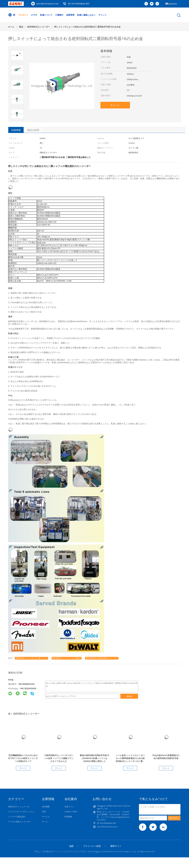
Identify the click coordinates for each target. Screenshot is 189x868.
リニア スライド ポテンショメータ (23, 812)
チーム (45, 822)
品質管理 (70, 15)
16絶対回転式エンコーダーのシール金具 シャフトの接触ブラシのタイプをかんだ (59, 758)
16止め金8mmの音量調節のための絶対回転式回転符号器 (166, 757)
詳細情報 (16, 130)
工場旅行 (59, 15)
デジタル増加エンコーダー (20, 822)
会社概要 (46, 807)
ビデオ (34, 15)
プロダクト (23, 15)
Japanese (173, 4)
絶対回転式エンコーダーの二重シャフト (31, 658)
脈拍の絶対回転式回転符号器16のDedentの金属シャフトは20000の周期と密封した (94, 758)
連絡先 (129, 696)
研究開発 (68, 817)
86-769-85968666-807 (79, 4)
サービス (46, 817)
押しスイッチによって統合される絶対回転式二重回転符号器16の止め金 (87, 27)
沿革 (44, 812)
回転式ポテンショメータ (19, 807)
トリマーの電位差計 (17, 817)
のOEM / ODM (71, 812)
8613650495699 (28, 688)
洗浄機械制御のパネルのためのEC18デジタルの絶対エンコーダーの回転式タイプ (23, 758)
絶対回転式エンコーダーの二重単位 (67, 658)
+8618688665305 (26, 684)
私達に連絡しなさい (87, 15)
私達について (46, 15)
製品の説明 (33, 130)
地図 (71, 846)
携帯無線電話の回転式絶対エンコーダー (102, 658)
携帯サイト (116, 846)
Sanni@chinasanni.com (47, 4)
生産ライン (69, 807)
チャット (103, 15)
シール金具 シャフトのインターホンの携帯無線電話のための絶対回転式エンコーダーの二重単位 (130, 760)
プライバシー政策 (92, 846)
